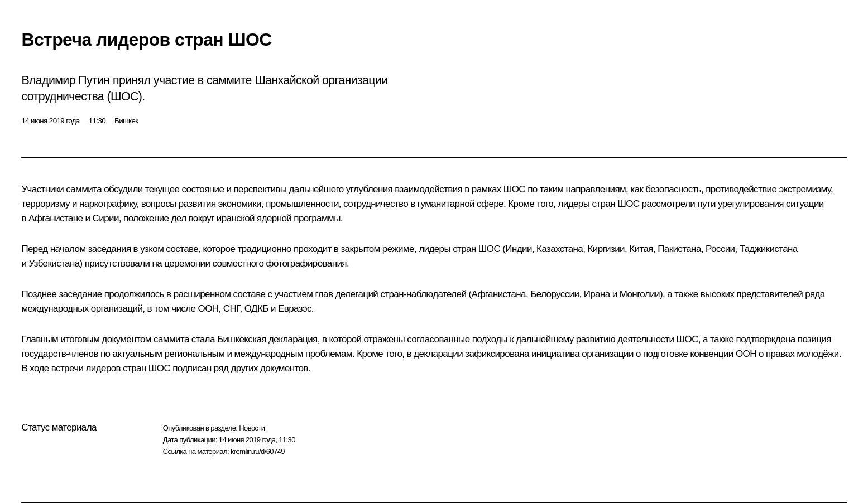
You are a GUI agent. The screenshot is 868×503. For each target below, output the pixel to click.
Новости (252, 428)
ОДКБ (256, 309)
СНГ (232, 309)
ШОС (514, 189)
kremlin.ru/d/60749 (258, 451)
